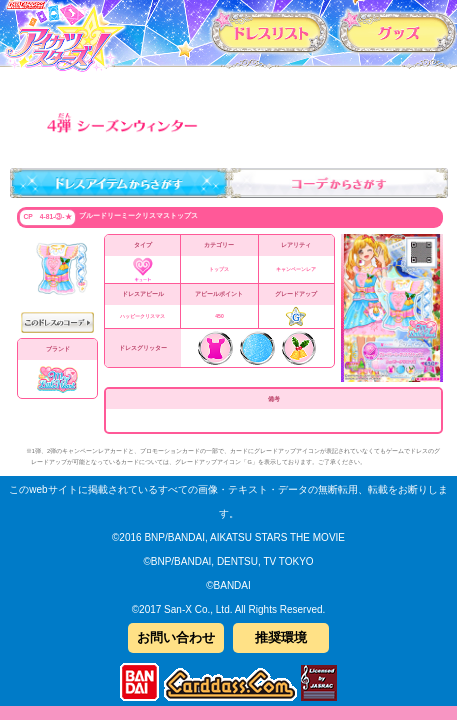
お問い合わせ (176, 637)
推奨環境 (281, 637)
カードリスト (270, 31)
